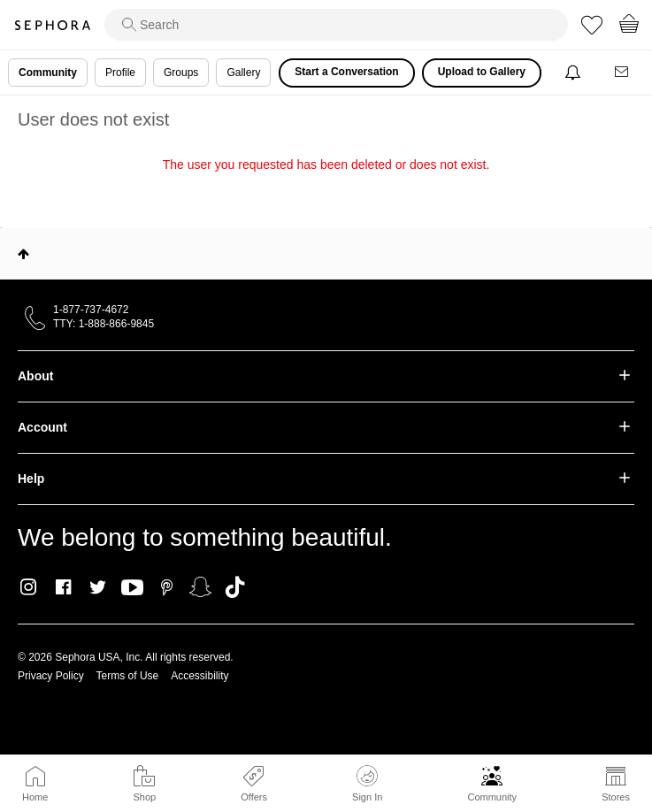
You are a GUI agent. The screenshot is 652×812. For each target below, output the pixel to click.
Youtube (132, 588)
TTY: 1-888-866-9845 (104, 324)
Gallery (243, 73)
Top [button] (23, 254)
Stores (616, 797)
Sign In (367, 784)
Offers (254, 797)
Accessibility (199, 676)
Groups (181, 73)
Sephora (52, 25)
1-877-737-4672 (91, 310)
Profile (120, 73)
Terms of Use (128, 676)
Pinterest (167, 587)
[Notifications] (575, 73)
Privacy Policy (51, 676)
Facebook (63, 587)
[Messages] (623, 73)
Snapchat (200, 587)
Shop (144, 797)
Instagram (29, 587)
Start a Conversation (346, 72)
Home (35, 797)
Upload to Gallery (482, 72)
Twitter (98, 587)
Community (492, 797)
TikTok (235, 587)
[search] (336, 25)
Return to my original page (326, 189)
